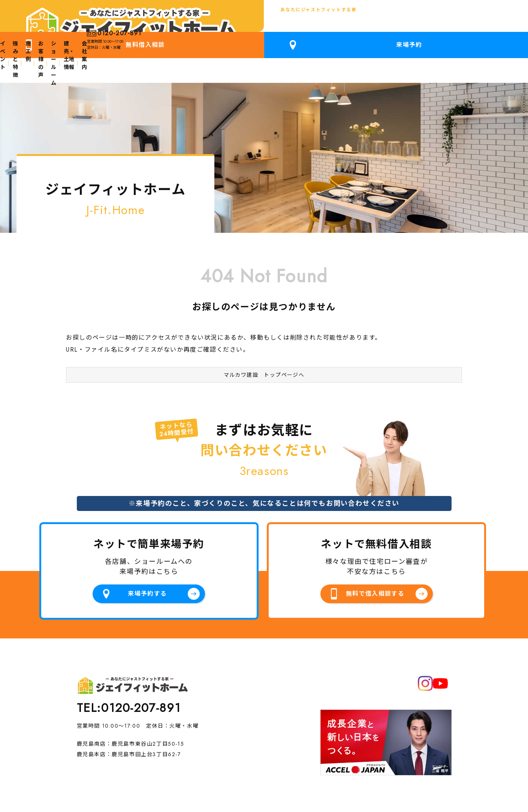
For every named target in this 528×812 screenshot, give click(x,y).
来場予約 (492, 19)
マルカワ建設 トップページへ (264, 339)
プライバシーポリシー (106, 772)
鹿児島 (41, 25)
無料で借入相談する (375, 562)
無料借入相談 (419, 19)
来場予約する (148, 562)
